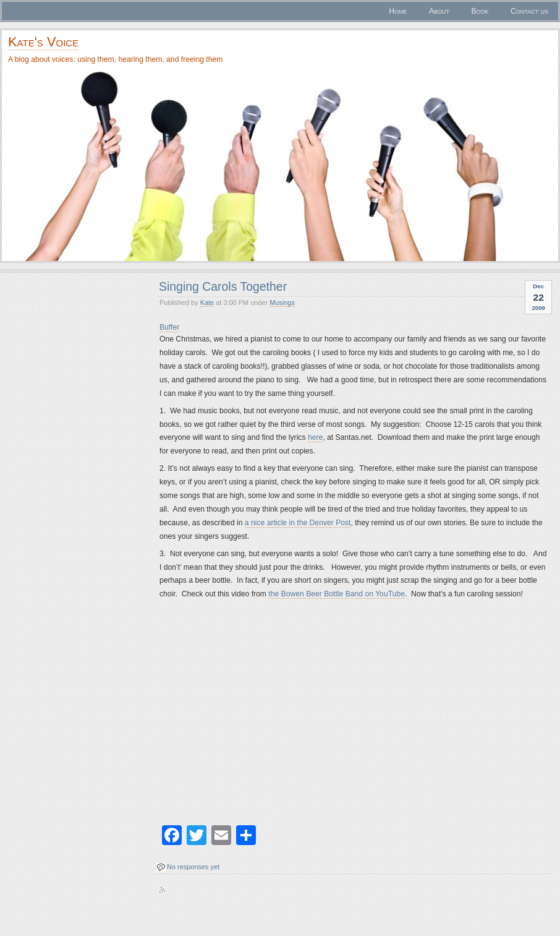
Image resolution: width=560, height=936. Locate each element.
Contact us (529, 11)
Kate (207, 303)
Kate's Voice (43, 42)
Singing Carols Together (223, 286)
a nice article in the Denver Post (298, 523)
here (315, 437)
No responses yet (193, 867)
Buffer (169, 327)
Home (398, 11)
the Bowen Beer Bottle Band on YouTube (337, 594)
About (439, 11)
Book (480, 11)
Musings (282, 303)
